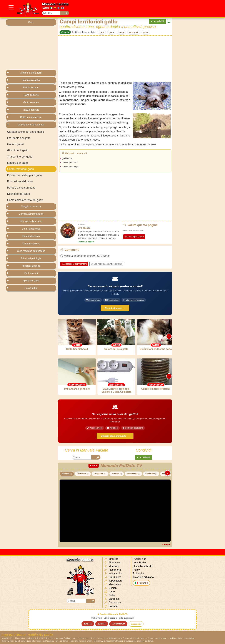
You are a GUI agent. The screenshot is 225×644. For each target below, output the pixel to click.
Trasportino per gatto (20, 157)
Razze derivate (31, 110)
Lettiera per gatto (17, 163)
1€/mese (88, 624)
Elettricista (83, 474)
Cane (109, 592)
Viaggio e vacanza (31, 206)
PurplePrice (140, 559)
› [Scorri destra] (169, 336)
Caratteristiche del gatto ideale (26, 132)
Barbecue (112, 599)
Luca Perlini (140, 563)
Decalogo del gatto (18, 194)
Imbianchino (133, 474)
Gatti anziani (31, 273)
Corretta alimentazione (31, 214)
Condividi (158, 21)
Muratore (117, 474)
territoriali (134, 32)
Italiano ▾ (142, 583)
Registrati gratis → (115, 308)
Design (110, 588)
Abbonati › (136, 624)
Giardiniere (151, 474)
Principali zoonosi (31, 266)
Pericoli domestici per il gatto (24, 175)
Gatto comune (31, 95)
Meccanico (112, 585)
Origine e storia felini (31, 73)
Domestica (112, 603)
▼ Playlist (166, 545)
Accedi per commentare (74, 264)
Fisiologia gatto (31, 88)
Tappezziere (113, 581)
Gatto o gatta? (16, 144)
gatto (111, 32)
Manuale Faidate (55, 4)
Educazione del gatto (20, 181)
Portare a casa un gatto (21, 188)
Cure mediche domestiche (31, 251)
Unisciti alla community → (115, 436)
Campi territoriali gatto (20, 169)
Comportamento (31, 236)
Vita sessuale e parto (31, 221)
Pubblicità (138, 574)
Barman (111, 606)
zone (102, 32)
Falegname (100, 474)
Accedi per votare (134, 237)
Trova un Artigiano (143, 577)
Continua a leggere (86, 242)
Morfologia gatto (31, 80)
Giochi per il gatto (18, 150)
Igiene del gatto (31, 281)
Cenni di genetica (31, 229)
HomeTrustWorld (143, 566)
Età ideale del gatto (19, 138)
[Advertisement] (164, 8)
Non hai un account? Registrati (107, 264)
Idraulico (67, 474)
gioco (146, 32)
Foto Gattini (31, 288)
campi (121, 32)
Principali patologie (31, 258)
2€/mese (102, 624)
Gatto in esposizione (31, 117)
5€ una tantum (118, 624)
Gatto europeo (31, 102)
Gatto (46, 8)
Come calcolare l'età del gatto (25, 200)
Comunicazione (31, 244)
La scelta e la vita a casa (31, 125)
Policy (136, 570)
